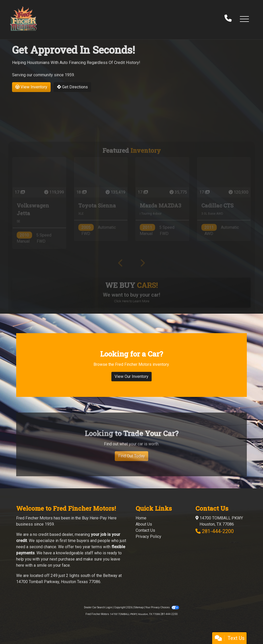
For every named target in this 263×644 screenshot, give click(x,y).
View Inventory (31, 87)
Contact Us (145, 530)
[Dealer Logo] (23, 19)
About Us (144, 524)
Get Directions (72, 87)
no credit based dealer (53, 534)
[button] (244, 19)
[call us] (228, 19)
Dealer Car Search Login (98, 607)
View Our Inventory (131, 383)
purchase (67, 559)
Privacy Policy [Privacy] (148, 536)
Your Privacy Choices (162, 607)
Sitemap (139, 607)
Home (141, 518)
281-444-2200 (218, 531)
